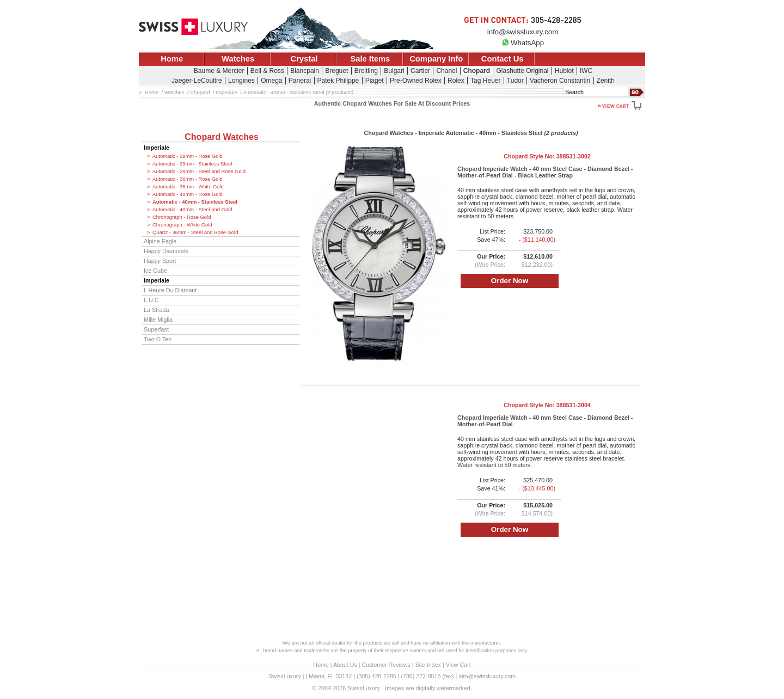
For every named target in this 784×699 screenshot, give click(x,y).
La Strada (156, 310)
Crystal (304, 59)
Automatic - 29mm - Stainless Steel (192, 164)
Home (172, 59)
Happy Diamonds (166, 251)
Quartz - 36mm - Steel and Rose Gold (195, 232)
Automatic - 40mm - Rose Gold (188, 194)
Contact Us (503, 59)
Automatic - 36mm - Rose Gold (188, 179)
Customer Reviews (386, 665)
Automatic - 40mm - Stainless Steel (195, 202)
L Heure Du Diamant (170, 290)
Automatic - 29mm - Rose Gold (188, 156)
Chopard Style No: (547, 156)
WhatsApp (523, 43)
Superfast (156, 329)
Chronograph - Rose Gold (182, 217)
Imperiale (157, 148)
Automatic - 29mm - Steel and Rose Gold (199, 171)
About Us (345, 665)
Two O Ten (158, 339)
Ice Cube (155, 271)
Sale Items (370, 59)
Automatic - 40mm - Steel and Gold (192, 210)
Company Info (436, 59)
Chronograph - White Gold (182, 225)
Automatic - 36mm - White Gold (188, 187)
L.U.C (151, 300)
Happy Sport (160, 261)
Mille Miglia (158, 320)
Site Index (428, 665)
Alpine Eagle (160, 241)
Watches (238, 59)
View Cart (458, 665)
